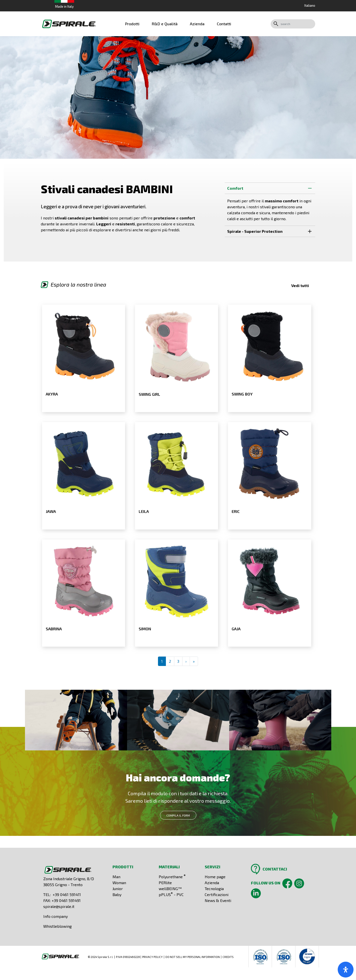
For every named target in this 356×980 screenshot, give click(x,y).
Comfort (271, 188)
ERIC (236, 511)
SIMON (145, 629)
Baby (117, 894)
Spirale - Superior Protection (271, 231)
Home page (215, 877)
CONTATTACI (275, 869)
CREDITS (228, 957)
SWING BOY (242, 394)
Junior (118, 888)
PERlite (165, 883)
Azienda (197, 24)
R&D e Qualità (165, 24)
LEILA (144, 511)
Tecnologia (214, 888)
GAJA (236, 629)
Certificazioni (217, 894)
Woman (119, 883)
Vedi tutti (300, 285)
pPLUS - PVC (171, 894)
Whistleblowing (57, 926)
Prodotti (132, 24)
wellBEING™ (170, 888)
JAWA (51, 511)
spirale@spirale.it (59, 906)
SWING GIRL (149, 394)
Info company (56, 916)
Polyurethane (172, 877)
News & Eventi (218, 900)
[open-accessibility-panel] (346, 970)
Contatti (224, 24)
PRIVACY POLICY (152, 957)
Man (116, 877)
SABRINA (54, 629)
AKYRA (52, 394)
